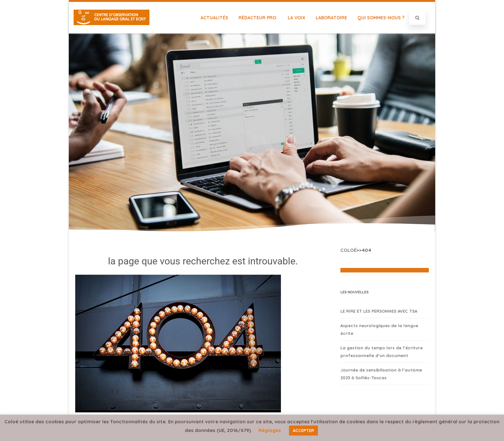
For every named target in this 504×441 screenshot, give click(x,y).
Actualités (214, 18)
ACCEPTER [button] (303, 430)
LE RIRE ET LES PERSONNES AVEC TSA (379, 311)
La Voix (297, 18)
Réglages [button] (270, 430)
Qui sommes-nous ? (381, 18)
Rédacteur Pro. (258, 18)
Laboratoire (331, 18)
